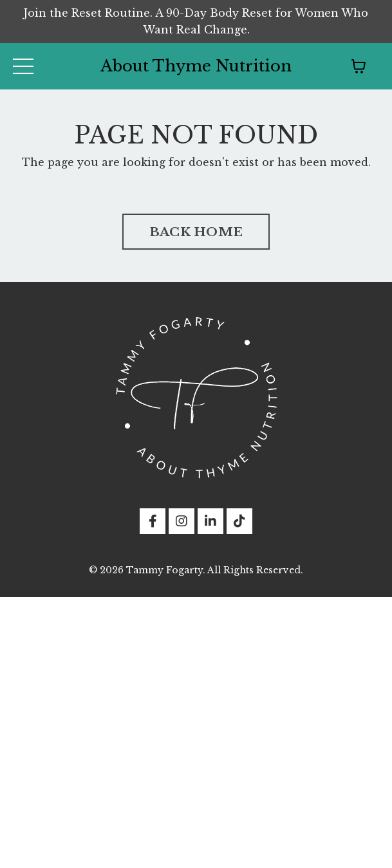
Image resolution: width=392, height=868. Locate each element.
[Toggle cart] (359, 66)
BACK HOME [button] (196, 232)
